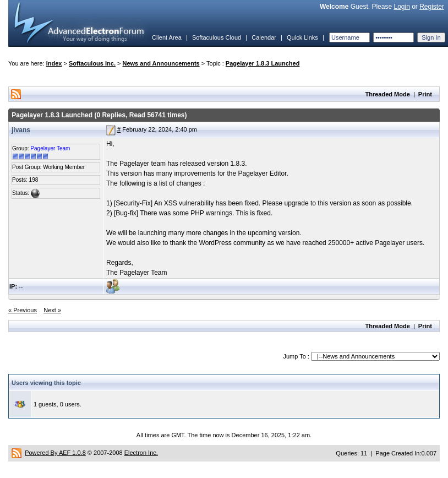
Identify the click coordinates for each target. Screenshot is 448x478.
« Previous (23, 310)
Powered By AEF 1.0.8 (55, 453)
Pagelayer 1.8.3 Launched (263, 63)
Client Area (167, 37)
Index (54, 63)
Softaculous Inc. (92, 63)
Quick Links (302, 37)
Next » (52, 310)
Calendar (264, 37)
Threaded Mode (388, 94)
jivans (21, 130)
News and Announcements (161, 63)
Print (425, 94)
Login (401, 7)
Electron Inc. (141, 453)
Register (432, 7)
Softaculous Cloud (217, 37)
